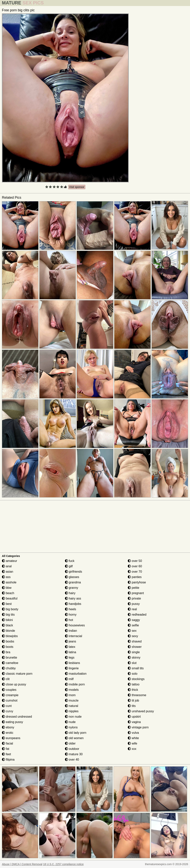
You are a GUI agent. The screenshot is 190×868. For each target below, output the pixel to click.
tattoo (133, 684)
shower (135, 647)
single (134, 652)
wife (132, 743)
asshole (9, 582)
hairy (70, 593)
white (133, 738)
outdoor (72, 749)
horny (71, 615)
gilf (69, 566)
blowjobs (10, 636)
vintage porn (138, 727)
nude (70, 722)
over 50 (135, 561)
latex (70, 647)
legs (70, 658)
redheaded (137, 615)
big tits (8, 615)
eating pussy (12, 722)
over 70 (135, 572)
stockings (136, 679)
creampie (10, 695)
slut (132, 663)
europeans (11, 738)
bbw (7, 588)
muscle (72, 700)
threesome (137, 695)
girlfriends (74, 572)
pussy (134, 604)
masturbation (76, 674)
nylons (71, 727)
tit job (133, 700)
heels (71, 609)
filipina (8, 760)
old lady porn (76, 733)
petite (133, 588)
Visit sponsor (77, 187)
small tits (136, 668)
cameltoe (10, 663)
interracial (74, 636)
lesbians (72, 663)
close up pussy (14, 684)
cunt (7, 706)
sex (132, 631)
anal (7, 566)
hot (69, 620)
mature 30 (74, 754)
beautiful (10, 598)
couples (9, 690)
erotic (8, 733)
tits (132, 706)
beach (8, 593)
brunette (9, 658)
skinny (134, 658)
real (132, 609)
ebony (8, 727)
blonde (9, 631)
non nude (73, 717)
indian (71, 631)
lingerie (72, 668)
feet (6, 754)
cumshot (10, 700)
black (7, 625)
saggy (134, 620)
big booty (10, 609)
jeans (71, 641)
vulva (133, 733)
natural (72, 706)
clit (6, 679)
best (7, 604)
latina (71, 652)
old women (74, 738)
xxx (132, 749)
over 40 (72, 760)
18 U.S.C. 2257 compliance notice (63, 864)
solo (133, 674)
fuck (70, 561)
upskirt (134, 717)
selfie (133, 625)
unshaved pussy (141, 711)
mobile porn (75, 684)
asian (8, 572)
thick (133, 690)
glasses (72, 577)
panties (135, 577)
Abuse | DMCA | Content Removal (22, 864)
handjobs (73, 604)
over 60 (135, 566)
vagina (134, 722)
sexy (133, 636)
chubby (9, 668)
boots (8, 647)
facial (7, 743)
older (70, 743)
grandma (73, 582)
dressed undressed (17, 717)
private (134, 598)
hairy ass (73, 598)
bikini (7, 620)
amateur (9, 561)
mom (70, 695)
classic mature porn (17, 674)
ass (6, 577)
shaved (135, 641)
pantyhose (137, 582)
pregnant (136, 593)
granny (72, 588)
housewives (75, 625)
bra (6, 652)
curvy (8, 711)
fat (6, 749)
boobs (8, 641)
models (72, 690)
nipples (72, 711)
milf (69, 679)
